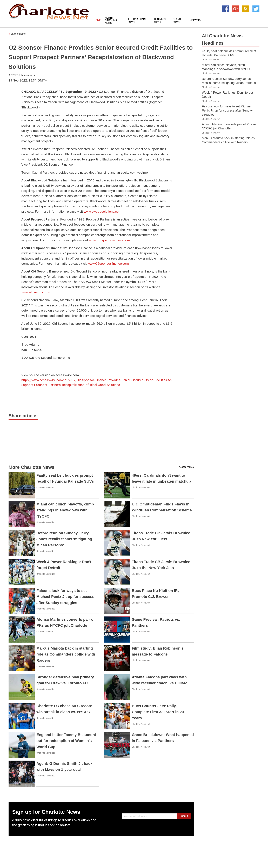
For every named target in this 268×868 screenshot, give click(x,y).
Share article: (23, 416)
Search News (178, 20)
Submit (184, 816)
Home (97, 20)
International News (137, 20)
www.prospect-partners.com (109, 240)
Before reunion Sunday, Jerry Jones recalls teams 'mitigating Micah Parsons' (64, 539)
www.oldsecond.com (36, 292)
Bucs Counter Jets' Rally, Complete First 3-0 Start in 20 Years (158, 712)
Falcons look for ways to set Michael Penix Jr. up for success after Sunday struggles (65, 597)
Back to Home (17, 34)
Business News (160, 20)
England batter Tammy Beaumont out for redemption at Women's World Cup (66, 741)
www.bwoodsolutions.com (103, 212)
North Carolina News (111, 20)
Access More (186, 467)
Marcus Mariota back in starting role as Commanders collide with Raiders (66, 654)
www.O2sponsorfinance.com (108, 264)
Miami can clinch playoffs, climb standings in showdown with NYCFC (65, 510)
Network (196, 20)
